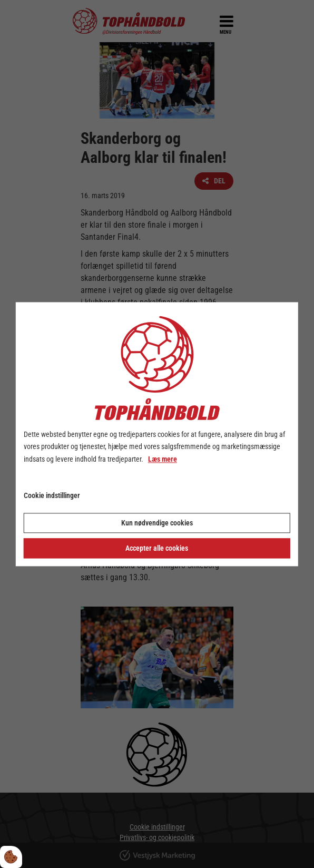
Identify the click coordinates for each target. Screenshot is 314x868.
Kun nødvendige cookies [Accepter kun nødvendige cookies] (157, 523)
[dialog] (157, 434)
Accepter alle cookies (157, 548)
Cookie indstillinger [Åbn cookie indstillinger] (52, 495)
